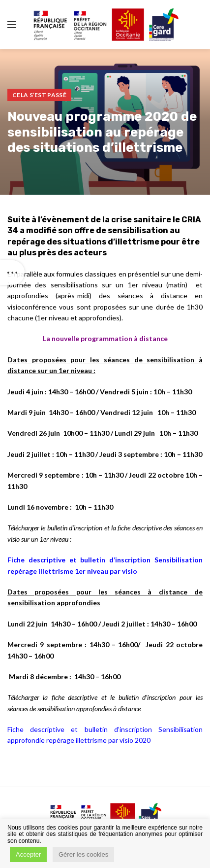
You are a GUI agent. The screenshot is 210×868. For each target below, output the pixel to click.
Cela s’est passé (39, 95)
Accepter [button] (28, 854)
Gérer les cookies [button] (83, 854)
